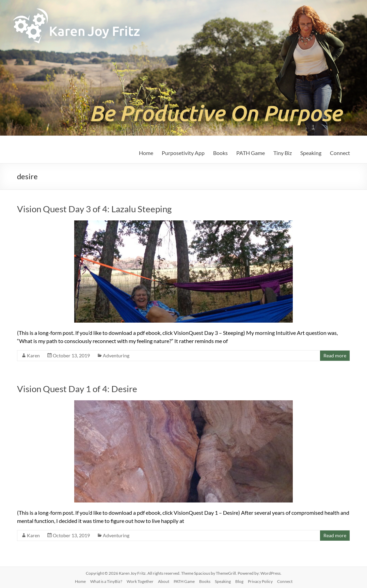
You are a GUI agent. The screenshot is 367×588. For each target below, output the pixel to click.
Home (146, 153)
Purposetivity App (183, 153)
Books (220, 153)
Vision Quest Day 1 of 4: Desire (77, 389)
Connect (340, 153)
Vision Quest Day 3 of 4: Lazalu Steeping (94, 209)
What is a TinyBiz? (106, 581)
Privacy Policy (260, 581)
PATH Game (251, 153)
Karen (33, 355)
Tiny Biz (283, 153)
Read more (335, 355)
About (164, 581)
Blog (239, 581)
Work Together (140, 581)
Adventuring (116, 355)
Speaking (311, 153)
